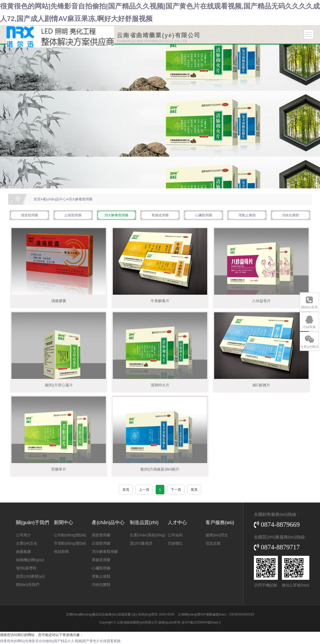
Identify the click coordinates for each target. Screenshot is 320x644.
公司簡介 (23, 535)
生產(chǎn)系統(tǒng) (148, 535)
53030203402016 (242, 614)
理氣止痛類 (247, 215)
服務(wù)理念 (217, 535)
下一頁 (176, 490)
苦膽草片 (59, 469)
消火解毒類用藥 (80, 199)
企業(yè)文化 (27, 543)
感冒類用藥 (29, 215)
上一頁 (144, 490)
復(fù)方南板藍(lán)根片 (160, 469)
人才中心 (177, 523)
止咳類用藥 (73, 215)
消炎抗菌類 (291, 215)
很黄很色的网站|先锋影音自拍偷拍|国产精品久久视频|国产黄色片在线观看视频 (60, 641)
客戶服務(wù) (220, 523)
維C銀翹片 (261, 385)
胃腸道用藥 (160, 215)
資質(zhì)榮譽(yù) (30, 576)
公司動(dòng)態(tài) (70, 535)
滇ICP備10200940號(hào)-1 (201, 622)
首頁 (37, 199)
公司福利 (175, 535)
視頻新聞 (61, 552)
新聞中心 (63, 523)
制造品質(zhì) (144, 523)
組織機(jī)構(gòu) (30, 560)
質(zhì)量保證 (141, 543)
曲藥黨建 (23, 552)
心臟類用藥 (204, 215)
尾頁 (194, 490)
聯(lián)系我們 (28, 585)
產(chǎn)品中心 (55, 199)
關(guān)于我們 (33, 523)
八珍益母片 (261, 301)
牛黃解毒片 (160, 301)
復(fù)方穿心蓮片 (59, 385)
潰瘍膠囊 (59, 301)
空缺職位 (175, 543)
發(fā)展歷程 (26, 568)
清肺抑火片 (160, 385)
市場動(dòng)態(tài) (70, 543)
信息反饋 (213, 543)
